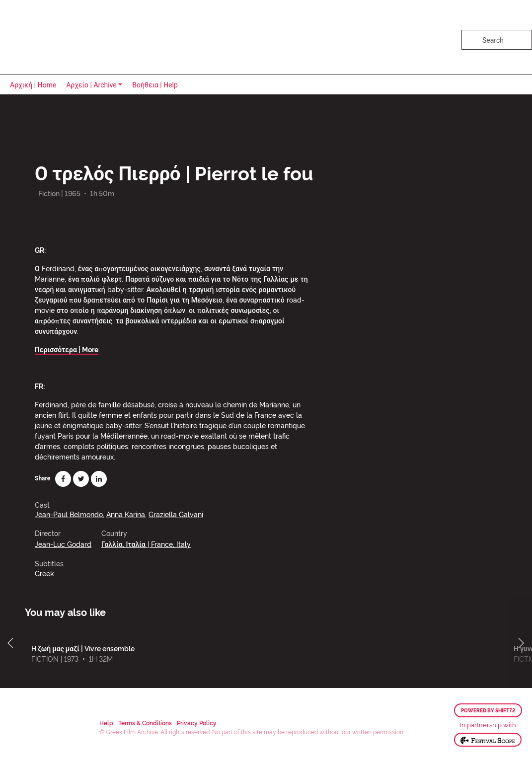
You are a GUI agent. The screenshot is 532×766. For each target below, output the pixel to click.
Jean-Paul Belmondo (69, 514)
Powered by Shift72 (488, 710)
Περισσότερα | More (67, 349)
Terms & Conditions (145, 723)
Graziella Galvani (176, 514)
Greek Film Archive (51, 37)
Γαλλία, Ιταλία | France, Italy (146, 544)
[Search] (497, 40)
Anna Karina (126, 514)
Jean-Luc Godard (63, 544)
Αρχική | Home (33, 85)
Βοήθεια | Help (155, 85)
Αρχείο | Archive (91, 85)
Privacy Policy (197, 723)
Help (106, 723)
